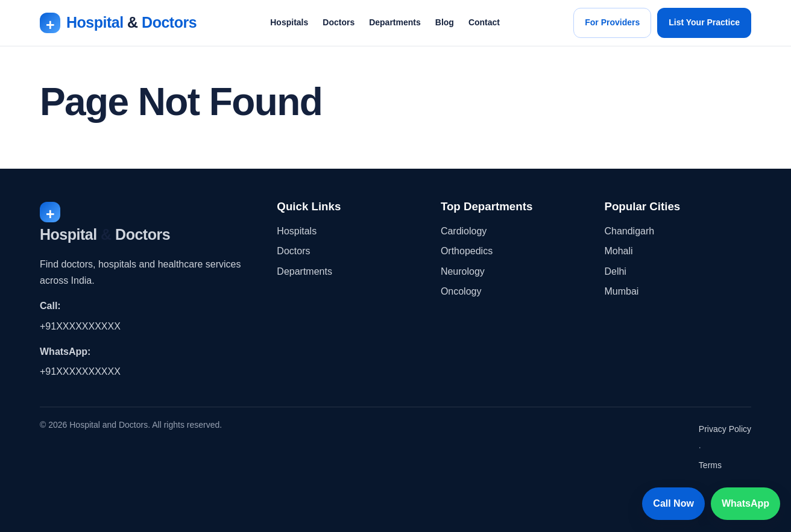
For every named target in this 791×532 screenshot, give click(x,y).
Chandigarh (629, 231)
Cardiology (464, 231)
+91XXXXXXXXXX (80, 326)
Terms (710, 465)
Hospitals (289, 22)
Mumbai (621, 291)
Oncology (461, 291)
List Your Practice (704, 22)
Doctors (339, 22)
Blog (445, 22)
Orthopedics (467, 251)
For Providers (612, 22)
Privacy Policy (725, 429)
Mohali (618, 251)
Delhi (615, 271)
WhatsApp (745, 503)
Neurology (463, 271)
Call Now (673, 503)
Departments (395, 22)
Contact (484, 22)
